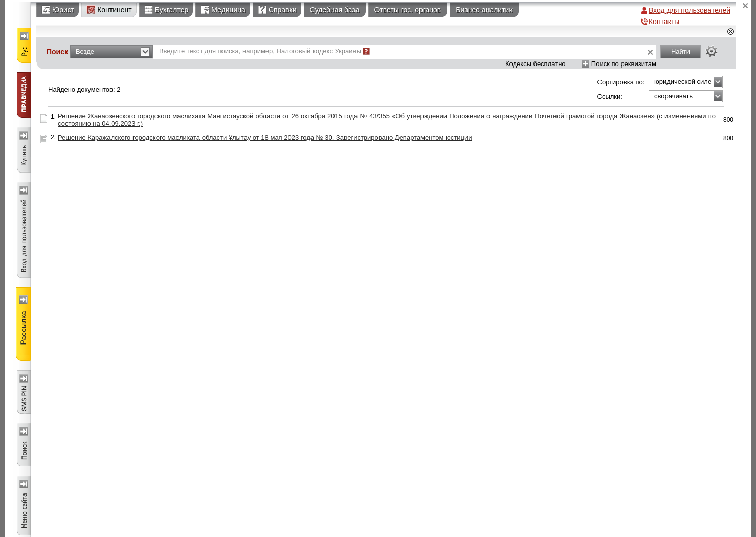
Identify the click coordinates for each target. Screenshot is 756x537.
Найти (681, 51)
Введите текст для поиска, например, (260, 51)
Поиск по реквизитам (624, 64)
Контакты (664, 22)
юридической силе (683, 82)
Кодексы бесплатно (536, 64)
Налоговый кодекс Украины (319, 51)
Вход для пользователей (690, 10)
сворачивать (673, 96)
